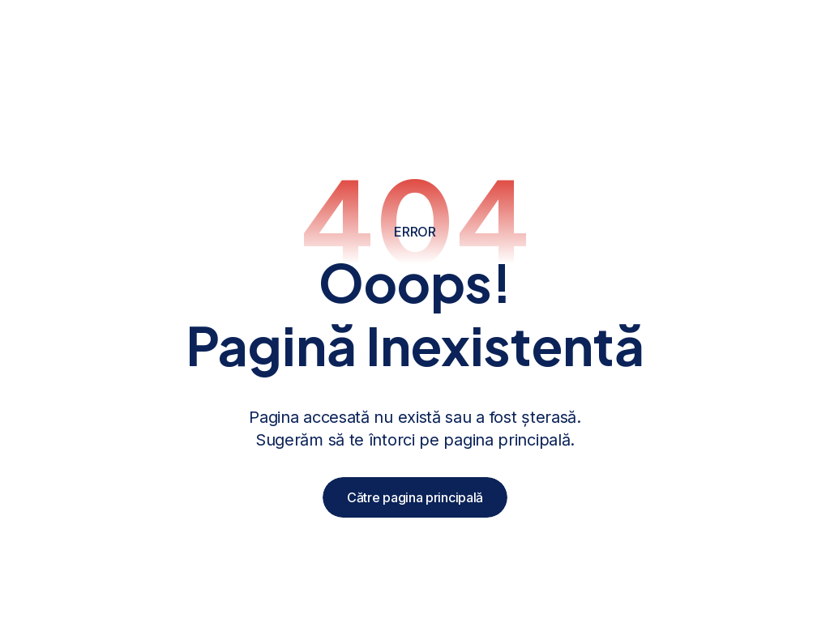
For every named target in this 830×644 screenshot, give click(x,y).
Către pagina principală (415, 497)
